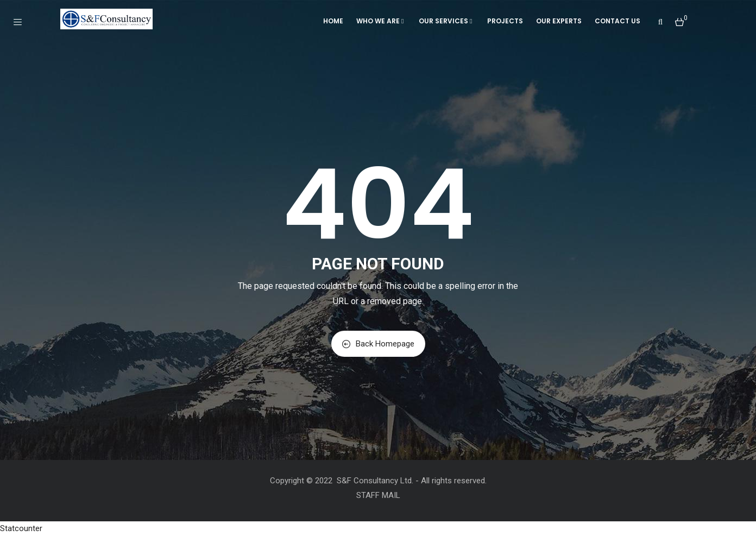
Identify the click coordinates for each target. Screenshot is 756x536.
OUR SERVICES (446, 21)
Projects (505, 21)
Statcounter (21, 528)
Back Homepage (378, 344)
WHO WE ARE (381, 21)
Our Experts (559, 21)
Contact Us (618, 21)
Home (333, 21)
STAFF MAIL (378, 495)
